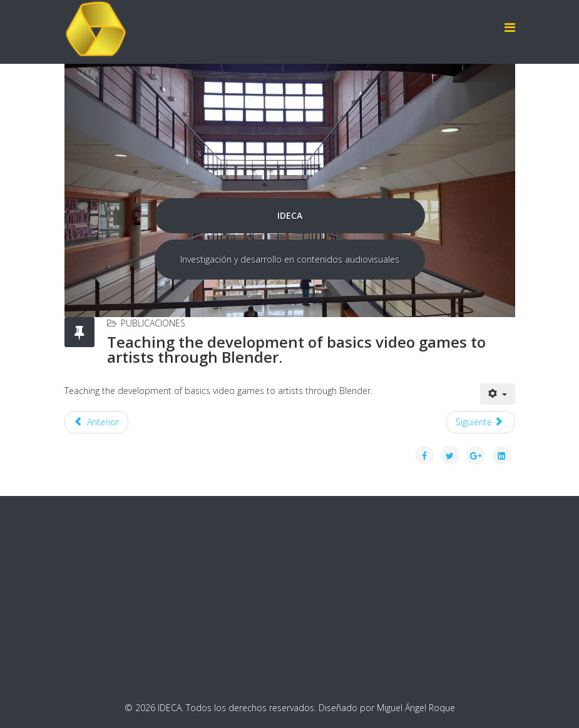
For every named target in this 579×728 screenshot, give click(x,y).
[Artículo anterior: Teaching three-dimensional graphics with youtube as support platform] (97, 422)
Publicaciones (153, 323)
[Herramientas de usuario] (498, 394)
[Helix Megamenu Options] (510, 27)
